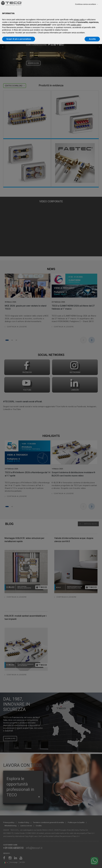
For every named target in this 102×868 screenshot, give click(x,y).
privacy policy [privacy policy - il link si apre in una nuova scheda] (79, 20)
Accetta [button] (92, 39)
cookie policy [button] (76, 25)
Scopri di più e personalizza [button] (19, 39)
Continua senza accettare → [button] (87, 4)
